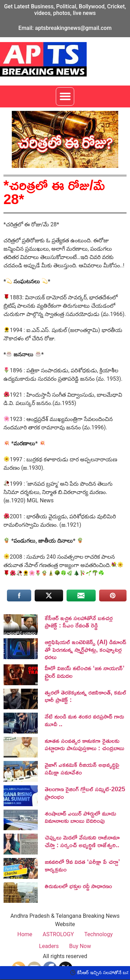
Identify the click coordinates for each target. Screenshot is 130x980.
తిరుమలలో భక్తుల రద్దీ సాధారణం (78, 886)
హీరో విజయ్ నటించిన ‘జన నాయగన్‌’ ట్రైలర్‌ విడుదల (85, 672)
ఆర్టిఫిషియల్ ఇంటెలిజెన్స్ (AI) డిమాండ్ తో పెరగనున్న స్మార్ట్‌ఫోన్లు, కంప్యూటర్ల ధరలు (85, 649)
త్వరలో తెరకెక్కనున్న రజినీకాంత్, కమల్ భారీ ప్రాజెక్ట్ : (85, 696)
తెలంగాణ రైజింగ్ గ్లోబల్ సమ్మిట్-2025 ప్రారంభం (85, 793)
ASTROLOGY (58, 934)
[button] (65, 96)
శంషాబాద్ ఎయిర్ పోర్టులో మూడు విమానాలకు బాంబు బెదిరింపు (80, 817)
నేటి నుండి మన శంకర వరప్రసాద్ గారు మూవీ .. (84, 720)
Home (25, 934)
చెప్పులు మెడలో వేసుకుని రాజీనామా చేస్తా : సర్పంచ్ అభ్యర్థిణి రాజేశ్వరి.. (82, 841)
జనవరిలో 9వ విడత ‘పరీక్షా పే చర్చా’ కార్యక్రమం (82, 865)
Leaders (49, 946)
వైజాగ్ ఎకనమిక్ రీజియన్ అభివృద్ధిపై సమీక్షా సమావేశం (82, 768)
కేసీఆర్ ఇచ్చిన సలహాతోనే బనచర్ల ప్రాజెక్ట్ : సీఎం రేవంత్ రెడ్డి (79, 622)
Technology (98, 934)
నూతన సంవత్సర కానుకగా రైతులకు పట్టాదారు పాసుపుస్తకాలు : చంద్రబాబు (84, 744)
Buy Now (80, 946)
